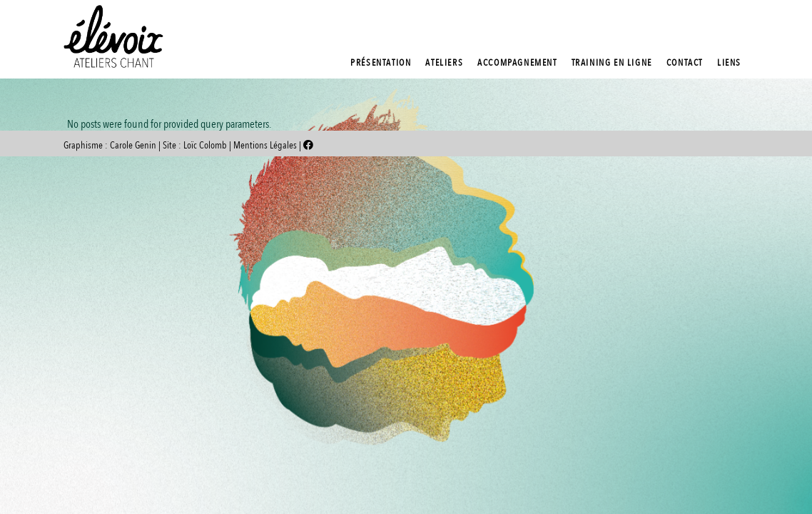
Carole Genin (133, 145)
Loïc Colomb (205, 145)
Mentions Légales (266, 145)
